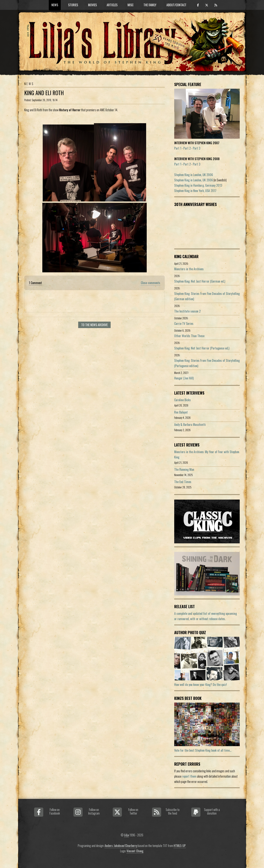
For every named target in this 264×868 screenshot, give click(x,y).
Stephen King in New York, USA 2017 (195, 191)
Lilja (126, 835)
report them (189, 776)
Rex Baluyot (181, 412)
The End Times (183, 482)
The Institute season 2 (187, 311)
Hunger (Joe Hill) (184, 378)
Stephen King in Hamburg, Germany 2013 (198, 185)
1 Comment (35, 283)
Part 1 (178, 148)
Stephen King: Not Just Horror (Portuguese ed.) (202, 348)
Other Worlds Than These (189, 336)
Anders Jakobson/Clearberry (121, 846)
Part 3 (197, 148)
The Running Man (184, 469)
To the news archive (94, 325)
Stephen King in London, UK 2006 (194, 175)
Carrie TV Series (184, 324)
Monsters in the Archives (189, 269)
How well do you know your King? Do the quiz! (201, 685)
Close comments (151, 283)
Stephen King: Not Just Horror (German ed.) (200, 281)
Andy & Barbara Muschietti (190, 425)
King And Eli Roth (44, 93)
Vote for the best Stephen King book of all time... (203, 750)
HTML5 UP (180, 846)
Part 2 (187, 148)
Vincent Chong (135, 851)
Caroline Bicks (182, 400)
